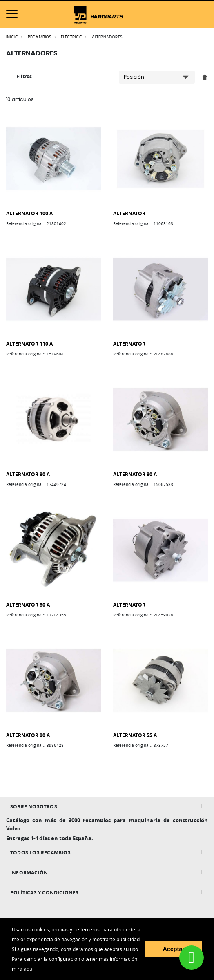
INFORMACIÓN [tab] (29, 873)
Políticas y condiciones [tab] (45, 893)
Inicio (12, 37)
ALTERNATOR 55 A (135, 735)
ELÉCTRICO (72, 37)
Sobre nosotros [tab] (34, 807)
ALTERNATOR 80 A (28, 474)
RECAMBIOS (40, 37)
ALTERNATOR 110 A (29, 344)
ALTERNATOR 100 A (29, 213)
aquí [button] (29, 969)
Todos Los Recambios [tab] (40, 853)
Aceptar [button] (174, 949)
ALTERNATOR (129, 213)
